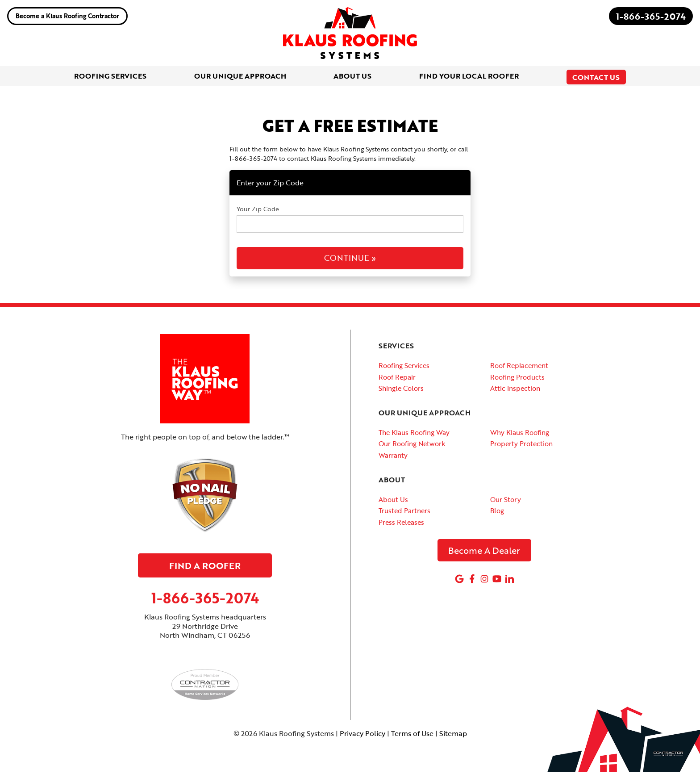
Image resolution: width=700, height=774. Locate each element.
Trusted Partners (404, 513)
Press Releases (401, 524)
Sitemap (453, 736)
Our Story (506, 501)
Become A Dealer (484, 552)
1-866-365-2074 (651, 16)
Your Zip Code (258, 211)
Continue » (350, 260)
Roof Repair (397, 379)
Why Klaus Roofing (520, 434)
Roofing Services (404, 368)
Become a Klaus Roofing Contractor (67, 16)
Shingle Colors (401, 390)
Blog (497, 513)
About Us (393, 501)
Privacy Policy (362, 736)
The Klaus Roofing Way (414, 434)
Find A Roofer (205, 567)
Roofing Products (517, 379)
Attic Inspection (515, 390)
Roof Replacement (519, 368)
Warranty (393, 457)
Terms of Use (412, 736)
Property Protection (521, 446)
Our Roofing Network (412, 446)
